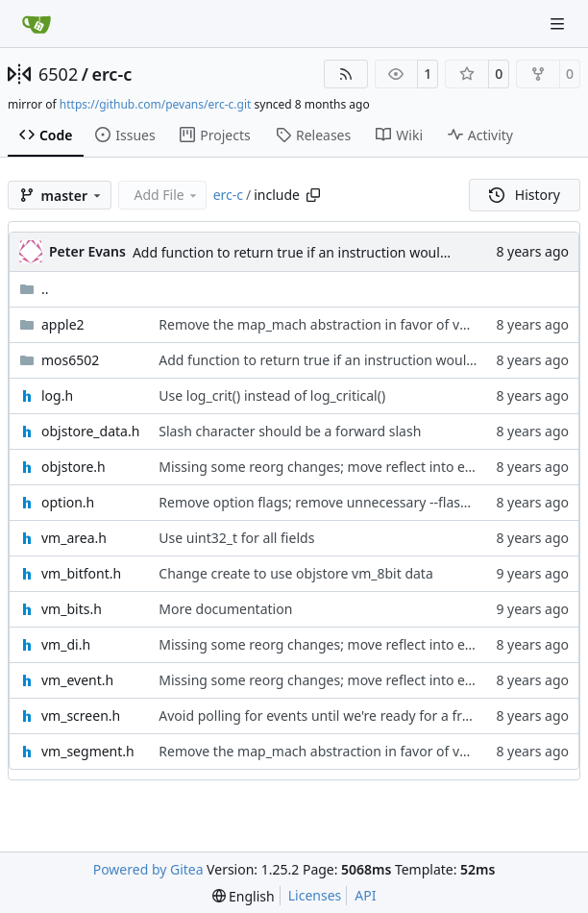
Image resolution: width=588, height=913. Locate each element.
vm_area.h (74, 538)
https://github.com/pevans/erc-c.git (156, 104)
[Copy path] (313, 195)
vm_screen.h (81, 716)
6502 (58, 74)
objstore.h (73, 467)
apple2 (63, 324)
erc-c (111, 74)
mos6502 (70, 360)
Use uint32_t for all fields (236, 538)
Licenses (315, 895)
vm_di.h (66, 644)
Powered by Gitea (148, 869)
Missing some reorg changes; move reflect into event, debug (349, 467)
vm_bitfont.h (81, 573)
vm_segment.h (88, 751)
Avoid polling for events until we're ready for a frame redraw (348, 716)
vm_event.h (77, 680)
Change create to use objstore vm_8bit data (295, 573)
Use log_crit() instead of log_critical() (272, 395)
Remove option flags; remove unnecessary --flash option (336, 502)
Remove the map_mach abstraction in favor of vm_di (324, 324)
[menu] (244, 896)
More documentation (225, 609)
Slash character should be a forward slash (290, 431)
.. (34, 289)
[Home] (37, 24)
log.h (57, 395)
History (525, 195)
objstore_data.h (90, 431)
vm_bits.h (72, 609)
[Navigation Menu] (559, 24)
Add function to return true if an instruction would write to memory (345, 252)
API (365, 895)
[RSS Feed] (346, 74)
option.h (68, 502)
